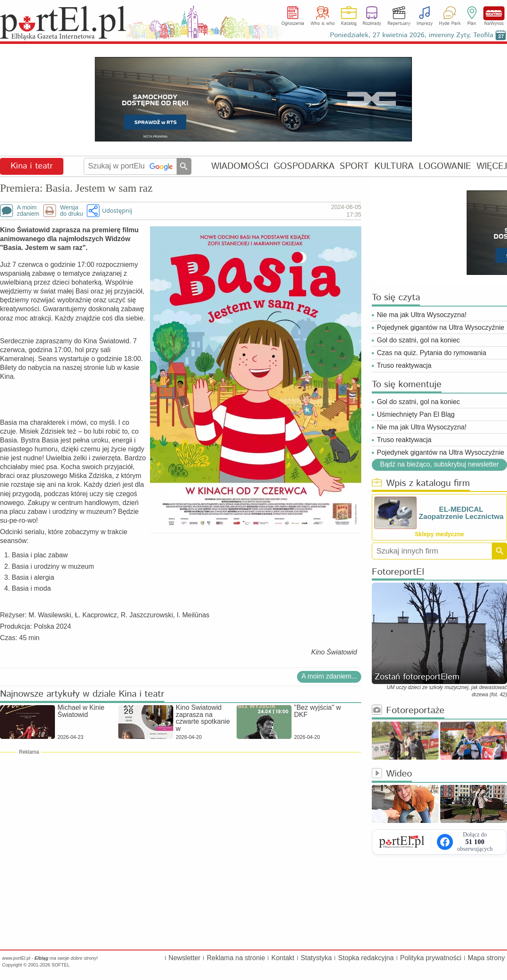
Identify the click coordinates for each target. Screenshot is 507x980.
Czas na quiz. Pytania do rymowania (432, 353)
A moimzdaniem (28, 211)
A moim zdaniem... (329, 676)
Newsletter (185, 958)
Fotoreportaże (408, 711)
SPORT (354, 166)
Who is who (323, 24)
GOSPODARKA (304, 166)
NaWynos (494, 13)
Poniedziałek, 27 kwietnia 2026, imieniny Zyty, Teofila (412, 35)
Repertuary (399, 24)
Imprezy (425, 24)
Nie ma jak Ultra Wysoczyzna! (422, 315)
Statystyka (316, 958)
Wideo (392, 774)
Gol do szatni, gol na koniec (418, 340)
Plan (472, 24)
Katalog (349, 24)
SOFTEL (61, 965)
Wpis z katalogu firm (421, 484)
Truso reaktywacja (404, 365)
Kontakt (283, 958)
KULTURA (394, 166)
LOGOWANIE (445, 166)
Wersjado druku (71, 211)
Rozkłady (372, 24)
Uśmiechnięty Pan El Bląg (416, 414)
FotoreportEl (398, 572)
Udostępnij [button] (117, 210)
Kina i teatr (32, 166)
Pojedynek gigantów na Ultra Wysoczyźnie (440, 327)
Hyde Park (450, 24)
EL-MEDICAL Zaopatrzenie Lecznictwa (461, 513)
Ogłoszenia (293, 24)
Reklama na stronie (236, 958)
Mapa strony (486, 958)
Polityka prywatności (431, 958)
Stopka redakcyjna (366, 958)
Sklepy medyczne (440, 534)
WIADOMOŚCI (240, 166)
